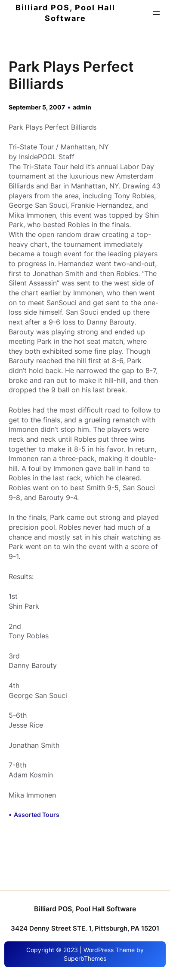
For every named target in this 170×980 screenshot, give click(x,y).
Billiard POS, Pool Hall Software (85, 909)
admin (82, 107)
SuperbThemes (85, 958)
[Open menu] (156, 13)
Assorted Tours (37, 815)
